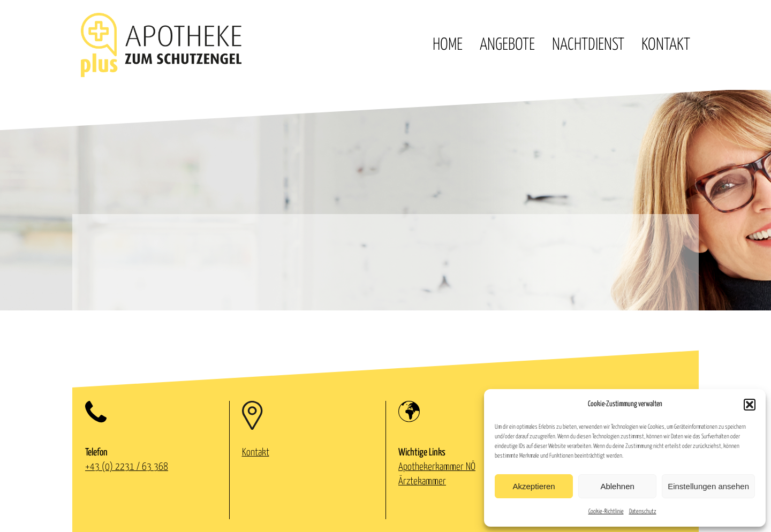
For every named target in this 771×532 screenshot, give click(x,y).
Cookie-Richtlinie (606, 511)
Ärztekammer (422, 481)
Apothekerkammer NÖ (437, 467)
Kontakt (666, 45)
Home (448, 45)
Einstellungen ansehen (708, 486)
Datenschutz (643, 511)
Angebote (507, 45)
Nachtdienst (588, 45)
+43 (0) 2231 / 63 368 (127, 467)
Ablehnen (617, 486)
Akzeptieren (534, 486)
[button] (750, 405)
